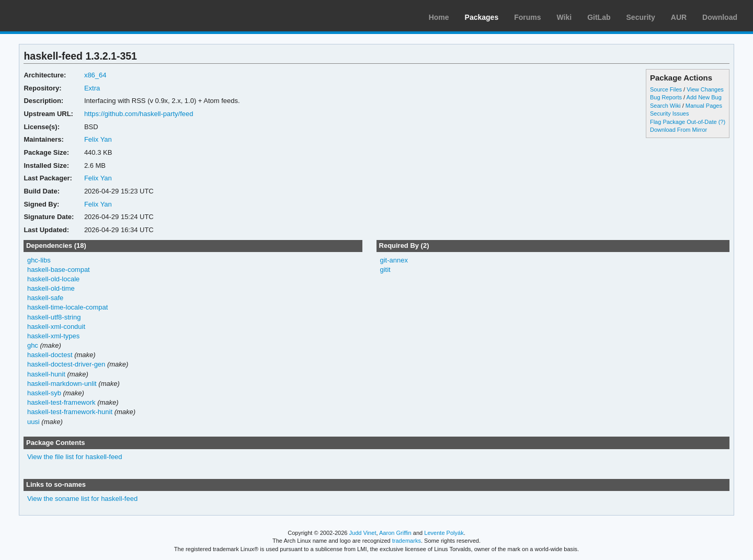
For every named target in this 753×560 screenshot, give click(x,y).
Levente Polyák (444, 533)
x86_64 (95, 75)
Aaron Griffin (395, 533)
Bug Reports (666, 97)
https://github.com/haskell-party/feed (139, 114)
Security (641, 17)
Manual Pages (704, 106)
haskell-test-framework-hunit (70, 412)
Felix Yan (98, 139)
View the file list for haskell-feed (75, 457)
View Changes (705, 89)
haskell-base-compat (59, 270)
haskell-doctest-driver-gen (66, 364)
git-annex (393, 260)
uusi (33, 422)
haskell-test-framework (61, 402)
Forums (527, 17)
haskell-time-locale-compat (67, 307)
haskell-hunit (46, 374)
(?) (722, 122)
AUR (679, 17)
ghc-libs (39, 260)
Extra (92, 88)
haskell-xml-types (53, 336)
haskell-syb (44, 393)
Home (439, 17)
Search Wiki (665, 106)
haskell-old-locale (53, 279)
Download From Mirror (678, 130)
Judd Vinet (363, 533)
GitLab (599, 17)
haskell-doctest (50, 355)
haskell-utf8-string (54, 317)
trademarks (407, 541)
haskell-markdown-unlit (62, 384)
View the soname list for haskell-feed (82, 499)
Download (720, 17)
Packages (482, 17)
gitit (385, 270)
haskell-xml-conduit (56, 327)
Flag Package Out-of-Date (683, 122)
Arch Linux (58, 16)
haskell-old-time (51, 288)
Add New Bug (704, 97)
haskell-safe (45, 298)
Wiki (564, 17)
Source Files (666, 89)
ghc (33, 345)
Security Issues (669, 113)
